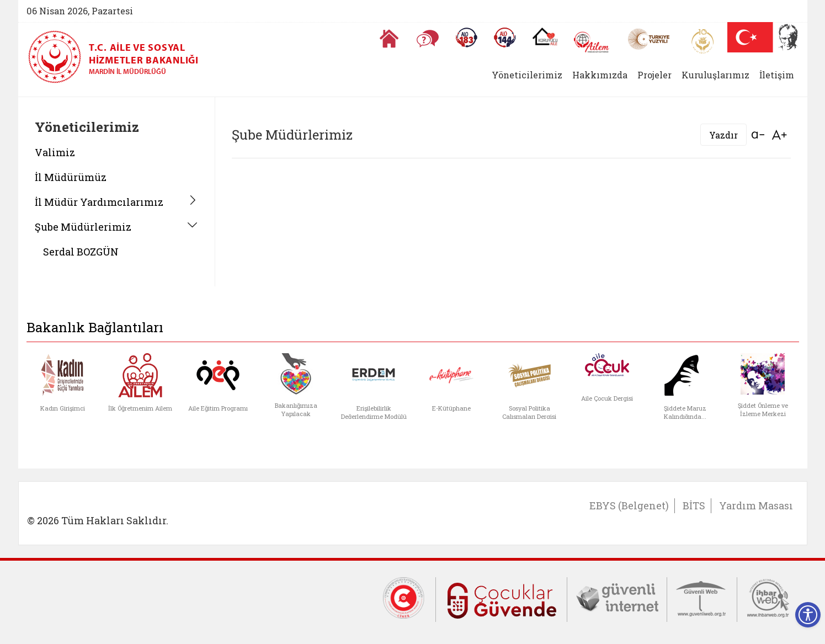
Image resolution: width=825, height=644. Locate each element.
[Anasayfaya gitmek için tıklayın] (389, 39)
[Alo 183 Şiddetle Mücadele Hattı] (466, 38)
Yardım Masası (756, 505)
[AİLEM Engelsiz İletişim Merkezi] (592, 42)
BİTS (694, 505)
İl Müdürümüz (71, 177)
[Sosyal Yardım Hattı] (505, 38)
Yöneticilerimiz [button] (527, 75)
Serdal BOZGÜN (81, 252)
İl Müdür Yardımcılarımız (99, 202)
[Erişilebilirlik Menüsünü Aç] (808, 615)
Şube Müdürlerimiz (83, 227)
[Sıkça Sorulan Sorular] (428, 39)
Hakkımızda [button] (600, 75)
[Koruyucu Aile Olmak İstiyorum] (545, 36)
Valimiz (55, 152)
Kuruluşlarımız (715, 75)
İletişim (777, 75)
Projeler (654, 75)
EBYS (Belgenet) (629, 505)
